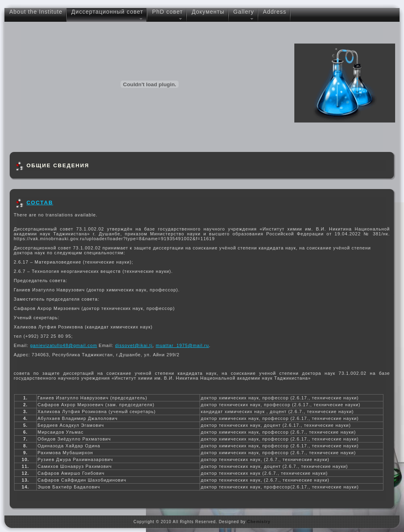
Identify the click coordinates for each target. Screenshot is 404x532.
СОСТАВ (40, 203)
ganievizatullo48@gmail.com (64, 345)
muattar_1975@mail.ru (182, 345)
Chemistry (259, 522)
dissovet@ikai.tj (134, 345)
